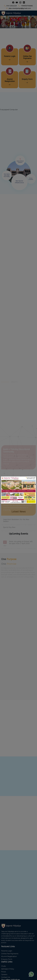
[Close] (34, 479)
